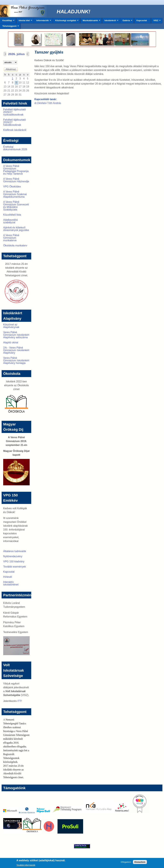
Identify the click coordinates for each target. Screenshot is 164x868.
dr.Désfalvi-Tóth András (48, 103)
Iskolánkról (110, 21)
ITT (19, 701)
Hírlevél (8, 577)
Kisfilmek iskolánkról (15, 130)
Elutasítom (140, 863)
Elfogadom (126, 863)
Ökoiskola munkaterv (15, 245)
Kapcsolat (142, 20)
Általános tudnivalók (15, 551)
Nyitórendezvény (13, 556)
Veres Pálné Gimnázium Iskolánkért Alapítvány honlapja (16, 360)
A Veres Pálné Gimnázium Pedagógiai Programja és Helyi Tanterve (16, 170)
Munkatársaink (90, 21)
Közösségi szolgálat (66, 21)
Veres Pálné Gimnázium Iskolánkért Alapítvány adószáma (16, 335)
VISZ (156, 21)
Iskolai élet (24, 21)
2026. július (16, 54)
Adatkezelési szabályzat (10, 221)
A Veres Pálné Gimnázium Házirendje (16, 180)
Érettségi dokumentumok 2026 (15, 148)
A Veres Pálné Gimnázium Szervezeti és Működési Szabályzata (16, 206)
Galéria (126, 21)
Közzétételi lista (12, 215)
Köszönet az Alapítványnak (11, 326)
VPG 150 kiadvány (14, 562)
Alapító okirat (11, 343)
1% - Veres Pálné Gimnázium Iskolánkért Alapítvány (16, 350)
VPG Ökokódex (12, 187)
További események (14, 567)
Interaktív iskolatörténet (11, 583)
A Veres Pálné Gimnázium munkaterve (11, 238)
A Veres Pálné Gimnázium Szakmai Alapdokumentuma (15, 194)
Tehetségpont (9, 27)
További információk (26, 866)
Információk (43, 21)
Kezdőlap (7, 21)
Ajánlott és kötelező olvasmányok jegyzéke (16, 229)
